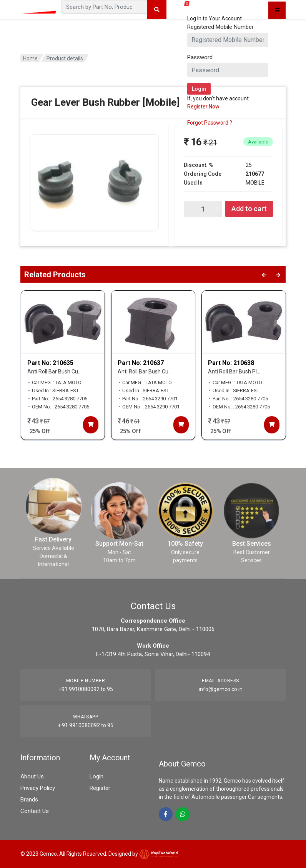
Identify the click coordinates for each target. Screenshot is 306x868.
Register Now (203, 107)
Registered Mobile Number (220, 27)
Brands (29, 800)
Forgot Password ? (210, 123)
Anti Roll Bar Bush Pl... (234, 372)
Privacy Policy (38, 788)
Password (200, 57)
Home (30, 58)
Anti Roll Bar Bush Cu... (54, 372)
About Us (32, 776)
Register (100, 788)
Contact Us (35, 811)
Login (96, 776)
